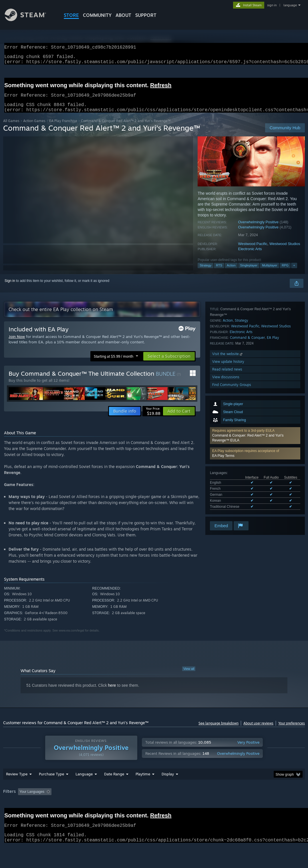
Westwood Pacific (253, 251)
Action (231, 272)
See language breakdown (218, 730)
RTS (219, 272)
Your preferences (292, 730)
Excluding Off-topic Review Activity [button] (90, 807)
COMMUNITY (97, 15)
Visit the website (228, 482)
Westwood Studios (285, 251)
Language (84, 789)
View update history (228, 489)
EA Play (273, 465)
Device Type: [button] (14, 814)
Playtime (143, 789)
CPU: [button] (252, 807)
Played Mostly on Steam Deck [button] (175, 807)
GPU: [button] (272, 807)
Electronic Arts (250, 256)
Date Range (114, 789)
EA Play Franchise (63, 128)
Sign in (10, 288)
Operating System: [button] (223, 807)
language (290, 5)
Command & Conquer (247, 465)
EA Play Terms (223, 369)
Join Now (17, 343)
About (123, 15)
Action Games (34, 128)
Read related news (227, 497)
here (112, 692)
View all (189, 676)
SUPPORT (146, 15)
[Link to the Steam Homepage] (30, 20)
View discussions (226, 505)
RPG (285, 272)
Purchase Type (51, 789)
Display (168, 789)
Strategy (205, 272)
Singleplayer (249, 272)
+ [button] (294, 272)
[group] (154, 810)
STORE (71, 15)
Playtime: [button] (134, 807)
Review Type (17, 789)
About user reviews (258, 730)
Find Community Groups (232, 512)
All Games (11, 128)
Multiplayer (270, 272)
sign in (272, 5)
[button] (255, 348)
